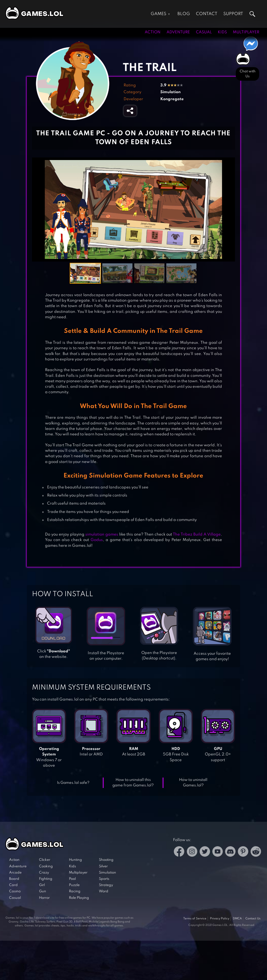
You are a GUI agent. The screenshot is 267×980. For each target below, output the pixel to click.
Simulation (170, 92)
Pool (72, 879)
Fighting (46, 879)
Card (13, 885)
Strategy (106, 885)
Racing (75, 891)
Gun (43, 891)
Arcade (15, 873)
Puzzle (74, 885)
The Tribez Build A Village (197, 534)
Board (14, 879)
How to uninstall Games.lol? (193, 783)
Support (233, 14)
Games (158, 14)
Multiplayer (246, 32)
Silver (103, 866)
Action (153, 32)
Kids (222, 32)
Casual (204, 32)
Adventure (178, 32)
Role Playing (79, 898)
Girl (42, 885)
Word (104, 891)
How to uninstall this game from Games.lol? (133, 783)
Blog (184, 14)
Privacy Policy (220, 919)
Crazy (44, 873)
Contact (207, 14)
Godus (97, 540)
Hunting (75, 860)
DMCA (237, 919)
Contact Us (253, 919)
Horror (44, 898)
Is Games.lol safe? (73, 783)
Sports (104, 879)
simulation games (102, 534)
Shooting (106, 860)
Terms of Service (195, 919)
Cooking (46, 866)
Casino (15, 891)
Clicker (45, 860)
